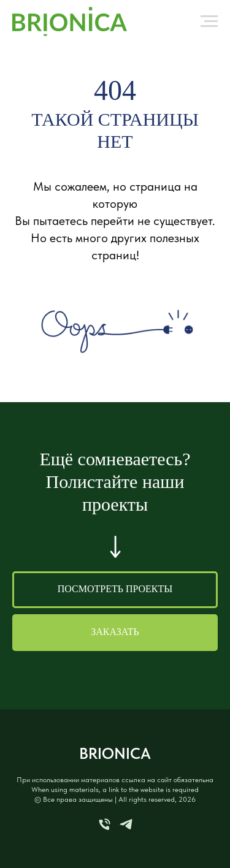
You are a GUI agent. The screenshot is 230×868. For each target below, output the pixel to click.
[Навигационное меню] (209, 21)
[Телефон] (105, 828)
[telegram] (126, 828)
